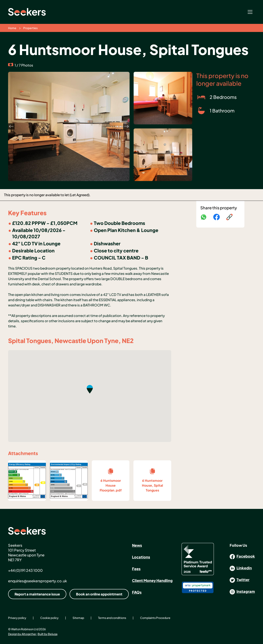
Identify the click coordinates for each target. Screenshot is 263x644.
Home (12, 28)
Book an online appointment (99, 594)
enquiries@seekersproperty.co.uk (37, 581)
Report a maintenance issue (37, 594)
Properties (30, 28)
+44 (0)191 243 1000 (25, 570)
